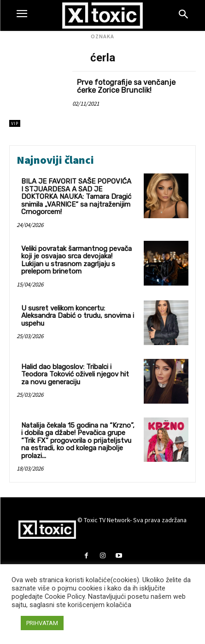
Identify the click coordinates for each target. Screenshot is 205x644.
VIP (15, 123)
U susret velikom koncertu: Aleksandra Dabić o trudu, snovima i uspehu (78, 316)
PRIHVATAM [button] (42, 623)
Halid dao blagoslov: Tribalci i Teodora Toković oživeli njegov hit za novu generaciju (75, 374)
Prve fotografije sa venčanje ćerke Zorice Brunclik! (126, 86)
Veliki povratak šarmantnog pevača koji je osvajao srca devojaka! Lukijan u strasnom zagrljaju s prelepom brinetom (76, 260)
